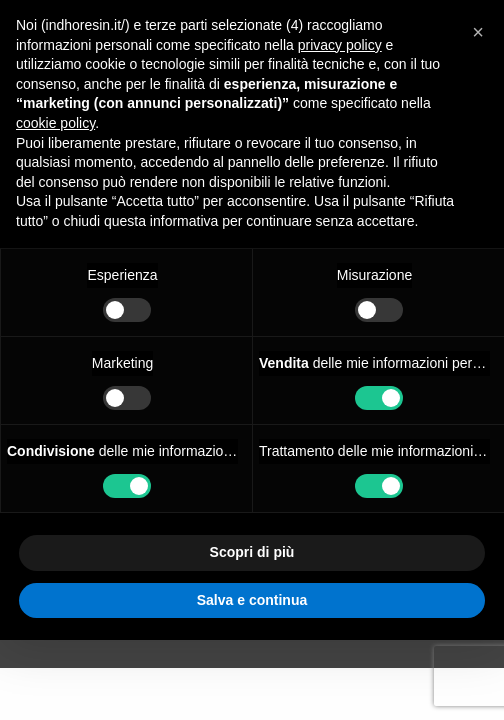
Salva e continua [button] (252, 600)
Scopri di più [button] (252, 552)
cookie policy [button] (55, 123)
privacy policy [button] (340, 45)
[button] (478, 32)
